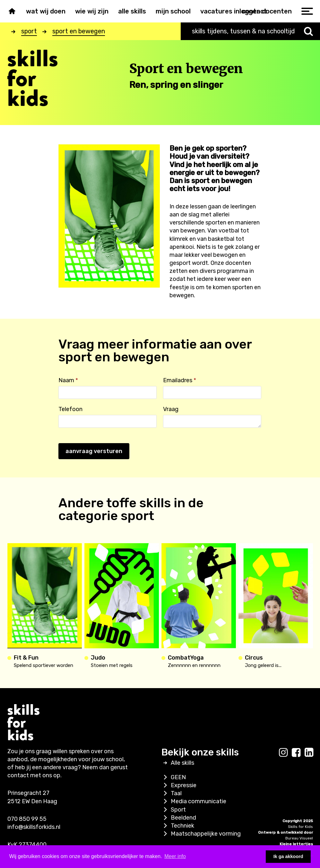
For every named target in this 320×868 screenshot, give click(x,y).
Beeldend (179, 818)
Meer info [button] (175, 856)
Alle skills (132, 11)
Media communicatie (194, 801)
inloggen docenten (263, 11)
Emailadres (180, 380)
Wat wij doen (46, 11)
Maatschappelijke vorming (201, 834)
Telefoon (70, 409)
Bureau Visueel (299, 838)
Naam (68, 380)
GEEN (174, 777)
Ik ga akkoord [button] (288, 856)
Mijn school (173, 11)
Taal (172, 793)
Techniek (178, 826)
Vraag (171, 409)
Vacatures (216, 11)
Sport (174, 810)
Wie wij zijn (92, 11)
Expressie (179, 785)
